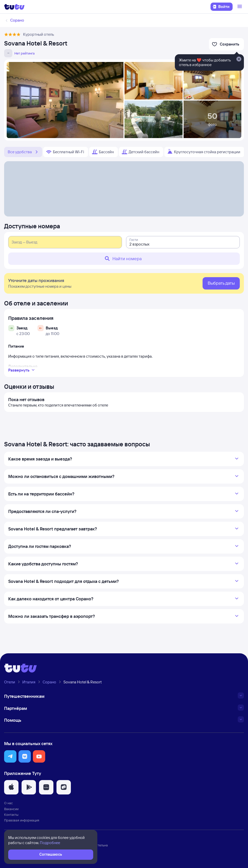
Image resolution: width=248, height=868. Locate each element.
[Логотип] (14, 7)
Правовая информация (22, 820)
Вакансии (11, 809)
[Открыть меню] (240, 7)
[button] (10, 756)
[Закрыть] (239, 59)
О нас (8, 803)
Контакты (11, 815)
